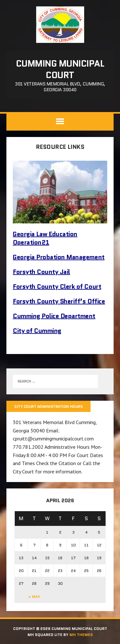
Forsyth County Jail (41, 272)
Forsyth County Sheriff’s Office (59, 301)
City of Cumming (37, 331)
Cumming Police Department (54, 316)
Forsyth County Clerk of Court (57, 286)
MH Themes (81, 635)
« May (34, 596)
